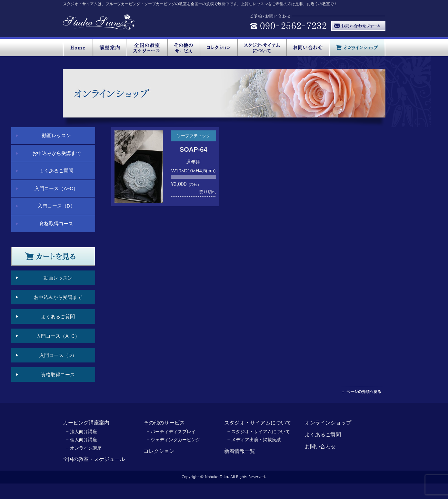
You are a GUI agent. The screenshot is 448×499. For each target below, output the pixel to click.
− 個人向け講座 (82, 440)
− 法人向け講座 (82, 432)
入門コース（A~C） (56, 188)
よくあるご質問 (56, 171)
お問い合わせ (320, 447)
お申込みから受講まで (56, 153)
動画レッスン (56, 135)
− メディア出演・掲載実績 (254, 440)
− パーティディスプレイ (171, 432)
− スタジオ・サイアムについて (259, 432)
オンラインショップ (328, 423)
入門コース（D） (56, 206)
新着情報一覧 (240, 451)
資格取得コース (56, 224)
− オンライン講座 (84, 448)
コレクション (159, 451)
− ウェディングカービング (174, 440)
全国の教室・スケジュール (94, 459)
